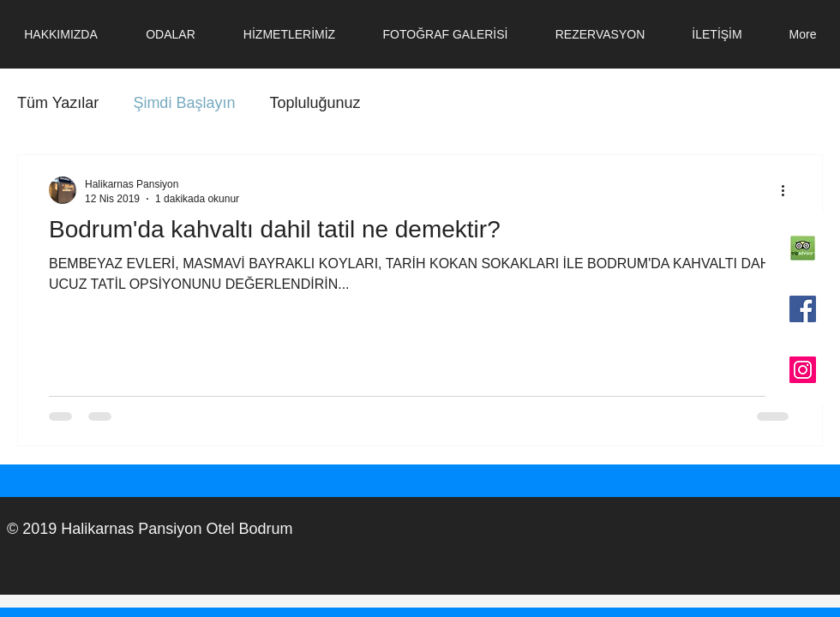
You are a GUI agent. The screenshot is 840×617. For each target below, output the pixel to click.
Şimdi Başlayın (184, 103)
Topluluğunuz (315, 103)
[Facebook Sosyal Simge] (803, 309)
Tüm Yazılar (58, 103)
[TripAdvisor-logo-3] (803, 248)
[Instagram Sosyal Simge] (803, 370)
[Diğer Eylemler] (789, 190)
